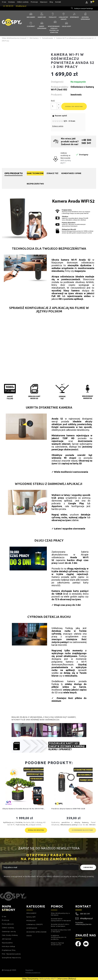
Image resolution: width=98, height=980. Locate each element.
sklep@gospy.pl (84, 919)
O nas (4, 2)
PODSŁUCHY (31, 921)
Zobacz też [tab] (52, 173)
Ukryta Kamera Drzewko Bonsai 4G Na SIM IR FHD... (24, 809)
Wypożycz (44, 2)
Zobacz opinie (58, 126)
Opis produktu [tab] (14, 173)
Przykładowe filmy (9, 950)
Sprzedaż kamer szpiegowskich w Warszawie (61, 919)
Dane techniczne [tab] (35, 173)
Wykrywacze (74, 17)
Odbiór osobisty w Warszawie (65, 156)
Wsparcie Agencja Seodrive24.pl (57, 944)
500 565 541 (85, 914)
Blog (51, 2)
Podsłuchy (53, 17)
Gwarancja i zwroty (9, 931)
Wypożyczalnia (7, 943)
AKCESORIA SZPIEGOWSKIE (36, 932)
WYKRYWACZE (32, 928)
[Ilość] (54, 106)
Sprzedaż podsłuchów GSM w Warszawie (61, 931)
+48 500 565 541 (86, 141)
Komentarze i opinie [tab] (71, 173)
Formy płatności (8, 924)
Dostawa (11, 2)
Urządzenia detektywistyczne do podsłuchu (59, 937)
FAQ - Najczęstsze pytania (11, 954)
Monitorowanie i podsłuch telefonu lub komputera (54, 29)
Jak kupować (7, 939)
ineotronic (76, 95)
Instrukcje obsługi (8, 946)
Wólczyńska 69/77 (48, 979)
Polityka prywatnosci (33, 973)
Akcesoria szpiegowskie (85, 18)
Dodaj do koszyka (74, 106)
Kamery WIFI (42, 17)
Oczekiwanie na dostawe (82, 830)
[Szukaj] (84, 9)
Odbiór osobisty (23, 2)
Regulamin (29, 970)
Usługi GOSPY (66, 26)
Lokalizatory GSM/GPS (64, 18)
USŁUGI (29, 936)
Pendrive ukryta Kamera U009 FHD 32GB (68, 809)
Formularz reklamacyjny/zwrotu (83, 923)
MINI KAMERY (31, 913)
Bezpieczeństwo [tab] (35, 184)
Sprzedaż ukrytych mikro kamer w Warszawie (60, 925)
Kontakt (58, 2)
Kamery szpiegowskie (42, 27)
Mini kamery (31, 17)
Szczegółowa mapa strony (11, 958)
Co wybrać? (31, 26)
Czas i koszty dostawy (10, 935)
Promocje (34, 2)
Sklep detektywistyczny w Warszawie (60, 914)
